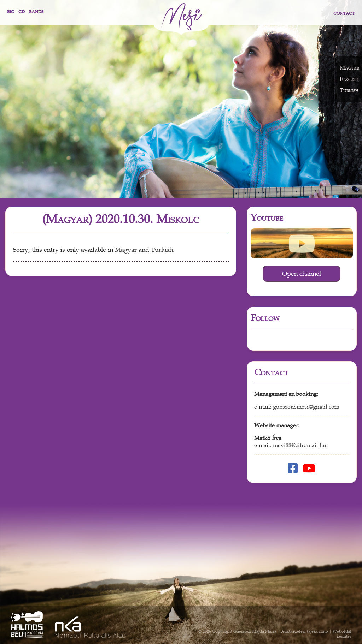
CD (22, 12)
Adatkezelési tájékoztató (305, 631)
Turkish (162, 250)
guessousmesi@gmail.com (306, 407)
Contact (344, 13)
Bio (11, 12)
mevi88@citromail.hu (300, 445)
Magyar (126, 250)
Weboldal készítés (342, 634)
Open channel (302, 274)
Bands (36, 12)
